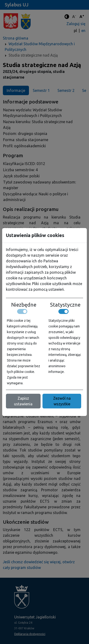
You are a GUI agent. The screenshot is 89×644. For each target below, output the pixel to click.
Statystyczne (65, 305)
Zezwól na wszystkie (62, 401)
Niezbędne (24, 305)
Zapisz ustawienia (23, 401)
